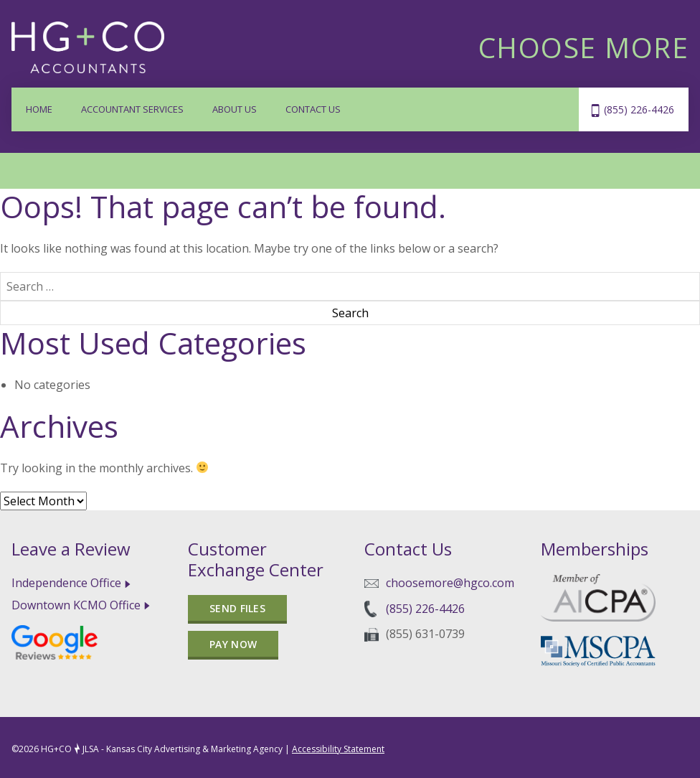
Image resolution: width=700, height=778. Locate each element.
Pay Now (233, 644)
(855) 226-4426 (639, 109)
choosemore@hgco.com (450, 583)
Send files (237, 608)
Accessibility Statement (338, 749)
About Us (235, 109)
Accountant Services (132, 109)
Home (39, 109)
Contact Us (313, 109)
